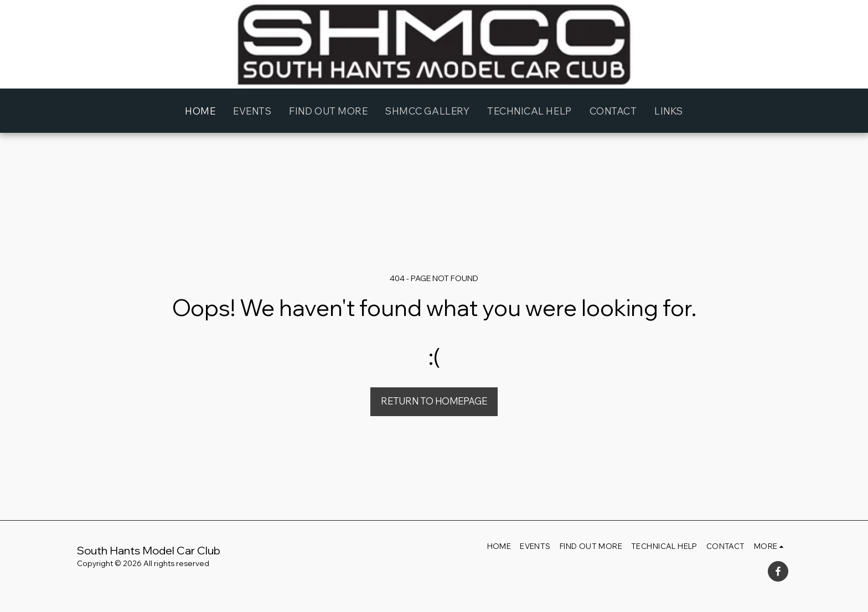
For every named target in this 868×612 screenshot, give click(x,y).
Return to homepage (434, 401)
